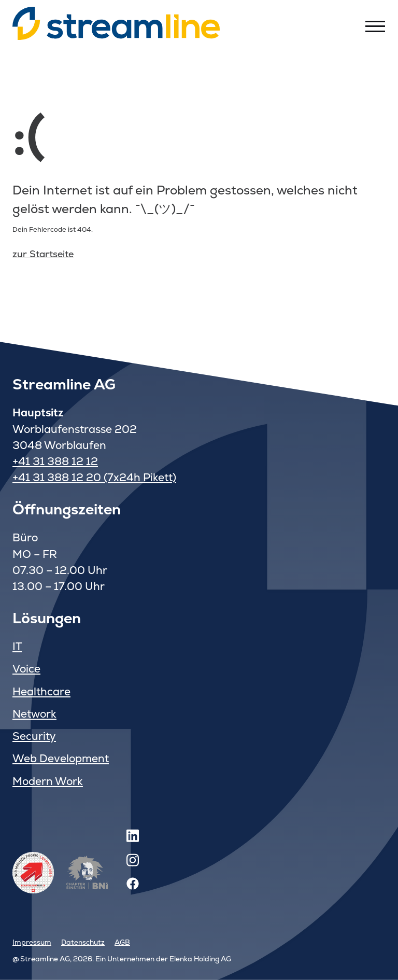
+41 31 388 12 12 (55, 461)
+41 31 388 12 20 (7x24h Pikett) (94, 477)
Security (34, 736)
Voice (26, 669)
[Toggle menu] (375, 26)
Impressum (32, 942)
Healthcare (41, 691)
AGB (122, 942)
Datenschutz (83, 942)
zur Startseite (43, 254)
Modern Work (48, 781)
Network (34, 714)
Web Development (61, 758)
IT (17, 646)
